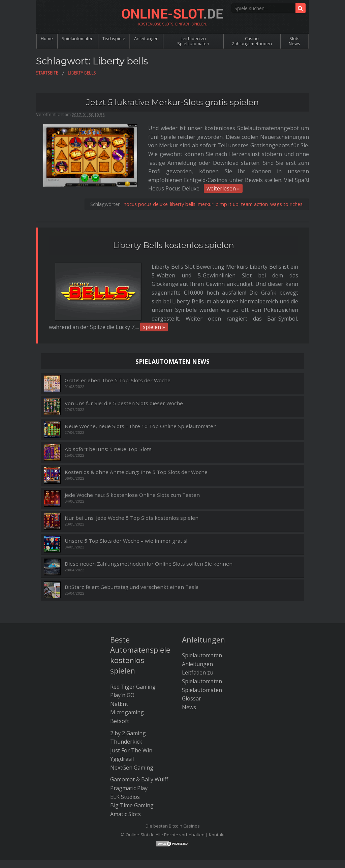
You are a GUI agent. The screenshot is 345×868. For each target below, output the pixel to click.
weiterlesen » (156, 172)
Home (47, 38)
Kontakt (217, 801)
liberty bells (183, 187)
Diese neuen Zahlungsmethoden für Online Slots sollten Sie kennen (149, 530)
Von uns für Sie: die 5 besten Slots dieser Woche (124, 370)
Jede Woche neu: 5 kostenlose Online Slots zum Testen (132, 461)
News (189, 673)
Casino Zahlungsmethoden (252, 41)
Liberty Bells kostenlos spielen (173, 228)
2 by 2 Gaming (128, 699)
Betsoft (120, 687)
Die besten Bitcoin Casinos (173, 792)
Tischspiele (114, 38)
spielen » (113, 293)
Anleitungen (146, 38)
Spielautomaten (78, 38)
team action (254, 187)
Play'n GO (122, 661)
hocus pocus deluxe (146, 187)
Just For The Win (131, 716)
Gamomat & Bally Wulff (139, 746)
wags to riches (286, 187)
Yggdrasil (122, 725)
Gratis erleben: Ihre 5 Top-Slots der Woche (118, 347)
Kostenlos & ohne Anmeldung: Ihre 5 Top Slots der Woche (136, 438)
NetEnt (119, 670)
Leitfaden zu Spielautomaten (193, 41)
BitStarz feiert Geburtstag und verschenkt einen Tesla (132, 553)
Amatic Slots (126, 780)
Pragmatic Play (129, 754)
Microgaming (127, 679)
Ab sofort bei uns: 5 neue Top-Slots (108, 415)
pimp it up (227, 187)
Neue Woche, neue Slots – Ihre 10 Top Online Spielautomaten (141, 393)
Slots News (294, 41)
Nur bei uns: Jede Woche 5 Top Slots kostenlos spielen (132, 484)
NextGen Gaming (132, 734)
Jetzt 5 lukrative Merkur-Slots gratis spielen (172, 102)
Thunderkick (126, 708)
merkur (206, 187)
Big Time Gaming (132, 772)
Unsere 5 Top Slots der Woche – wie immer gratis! (126, 507)
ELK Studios (125, 763)
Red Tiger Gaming (133, 653)
